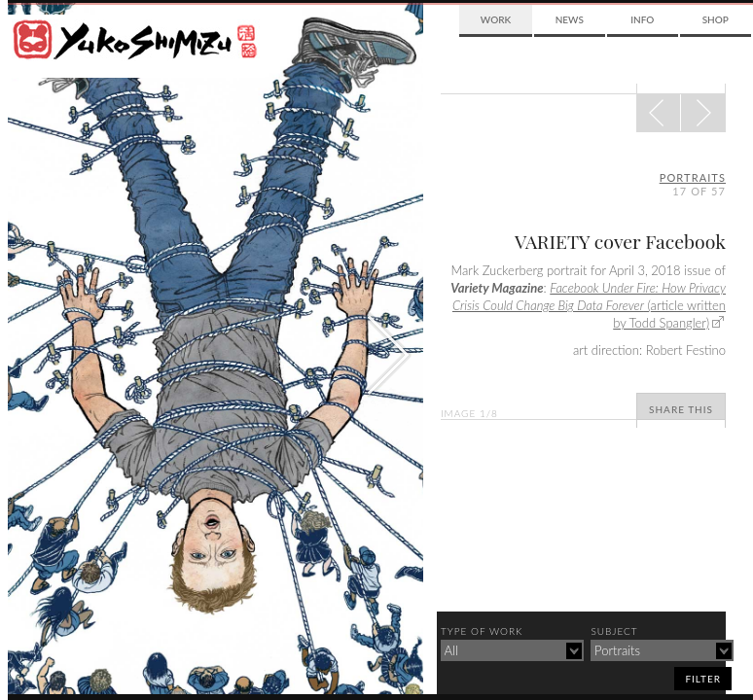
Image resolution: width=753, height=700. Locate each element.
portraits (693, 177)
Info (642, 19)
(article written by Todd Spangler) (589, 305)
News (570, 19)
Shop (716, 19)
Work (496, 19)
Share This (681, 409)
